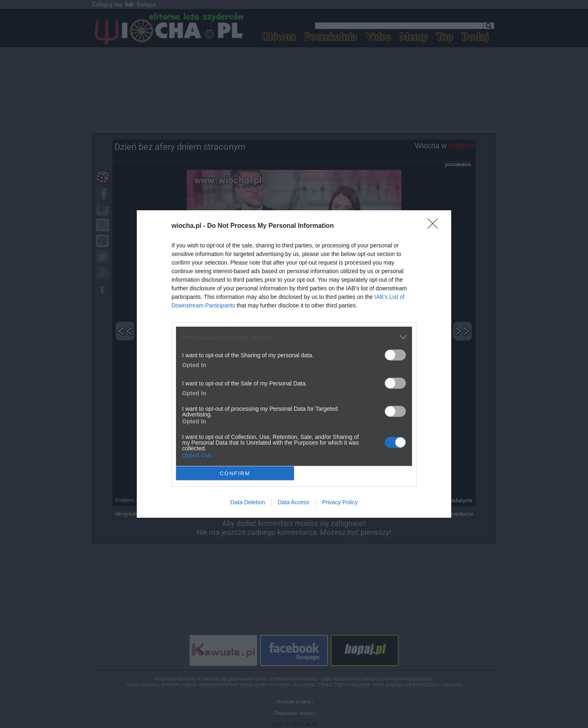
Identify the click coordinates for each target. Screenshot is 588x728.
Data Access (294, 502)
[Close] (435, 226)
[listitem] (294, 337)
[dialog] (294, 364)
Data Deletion (248, 502)
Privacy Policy (340, 502)
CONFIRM (235, 473)
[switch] (395, 355)
